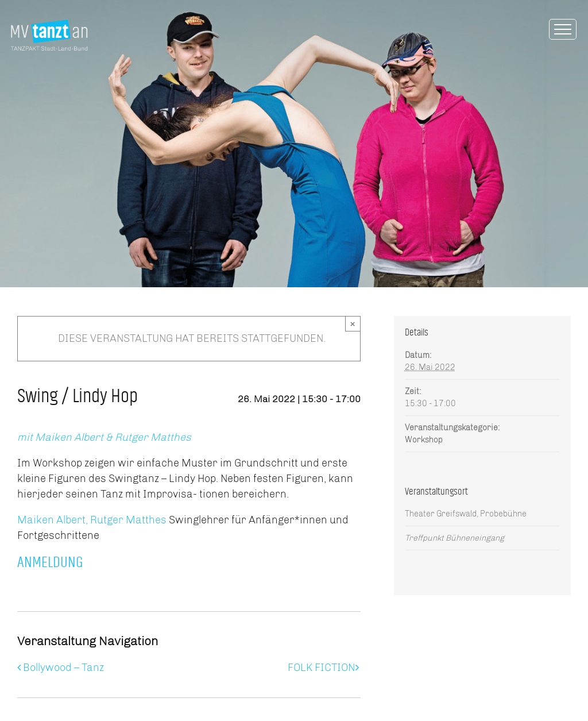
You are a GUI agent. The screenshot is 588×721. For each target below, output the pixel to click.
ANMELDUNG (52, 562)
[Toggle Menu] (563, 29)
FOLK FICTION (321, 668)
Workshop (424, 440)
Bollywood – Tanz (63, 668)
